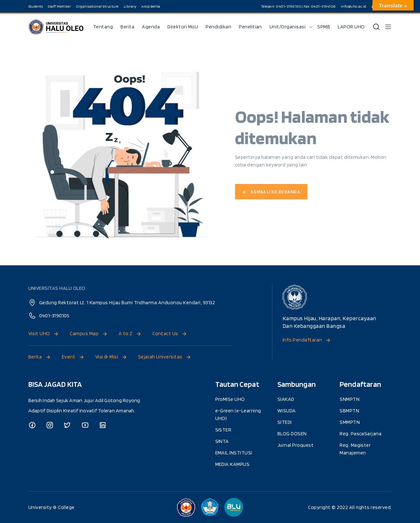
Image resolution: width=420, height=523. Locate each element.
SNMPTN (350, 399)
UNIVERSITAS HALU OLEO (57, 288)
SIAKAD (286, 399)
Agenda (151, 27)
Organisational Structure (98, 6)
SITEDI (285, 422)
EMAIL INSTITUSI (234, 452)
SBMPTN (349, 410)
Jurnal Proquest (296, 445)
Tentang (103, 27)
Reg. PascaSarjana (361, 433)
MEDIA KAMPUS (232, 464)
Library (130, 6)
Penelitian (250, 27)
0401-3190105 (54, 316)
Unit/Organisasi (288, 27)
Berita (127, 27)
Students (36, 6)
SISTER (223, 429)
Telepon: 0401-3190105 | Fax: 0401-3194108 (298, 6)
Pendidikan (218, 27)
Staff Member (60, 6)
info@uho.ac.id (354, 6)
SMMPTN (350, 422)
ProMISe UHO (230, 399)
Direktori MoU (183, 27)
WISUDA (287, 410)
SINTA (222, 441)
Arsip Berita (151, 6)
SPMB (324, 27)
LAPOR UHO (351, 27)
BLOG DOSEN (292, 433)
